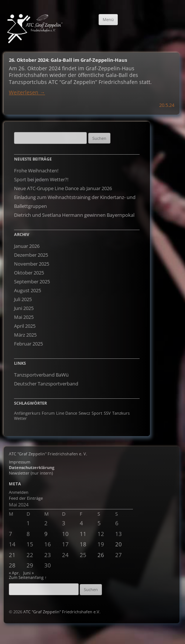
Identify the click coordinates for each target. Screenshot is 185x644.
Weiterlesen (27, 92)
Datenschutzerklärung (32, 467)
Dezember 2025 (31, 255)
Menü (108, 19)
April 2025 (25, 326)
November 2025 (32, 264)
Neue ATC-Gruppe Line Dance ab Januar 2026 (63, 188)
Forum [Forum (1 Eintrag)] (48, 413)
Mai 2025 (24, 317)
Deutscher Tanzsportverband (46, 384)
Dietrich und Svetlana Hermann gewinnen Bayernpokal (74, 215)
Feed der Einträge (26, 498)
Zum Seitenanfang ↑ (28, 577)
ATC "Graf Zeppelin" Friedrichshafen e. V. (48, 454)
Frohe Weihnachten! (36, 171)
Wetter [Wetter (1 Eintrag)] (20, 418)
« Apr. (14, 573)
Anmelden (19, 492)
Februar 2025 (28, 344)
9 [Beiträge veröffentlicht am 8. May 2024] (46, 534)
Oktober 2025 (29, 273)
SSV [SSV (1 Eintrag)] (107, 413)
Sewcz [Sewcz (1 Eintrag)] (84, 413)
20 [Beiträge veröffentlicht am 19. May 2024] (119, 544)
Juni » (28, 573)
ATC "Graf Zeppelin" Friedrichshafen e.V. (62, 612)
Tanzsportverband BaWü (41, 375)
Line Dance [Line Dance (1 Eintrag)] (67, 413)
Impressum (20, 462)
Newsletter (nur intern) (31, 473)
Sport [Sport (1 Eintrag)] (97, 413)
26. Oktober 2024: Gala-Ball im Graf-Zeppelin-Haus (68, 60)
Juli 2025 (23, 299)
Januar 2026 (27, 246)
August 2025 (28, 290)
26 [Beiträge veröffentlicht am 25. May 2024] (101, 555)
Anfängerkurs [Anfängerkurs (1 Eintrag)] (27, 413)
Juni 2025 (24, 308)
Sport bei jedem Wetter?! (41, 179)
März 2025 (25, 335)
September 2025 (32, 281)
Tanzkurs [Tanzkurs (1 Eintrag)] (121, 413)
